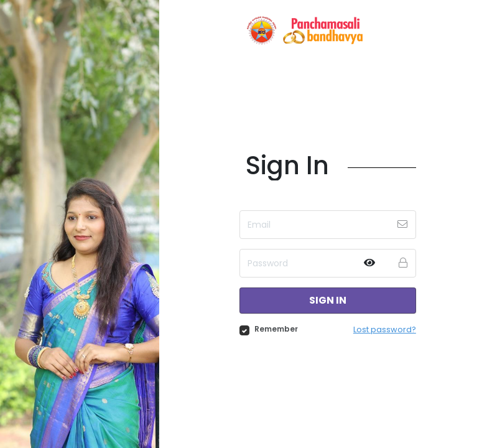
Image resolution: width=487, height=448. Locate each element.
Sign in (328, 300)
